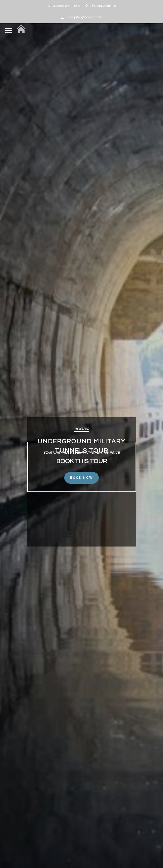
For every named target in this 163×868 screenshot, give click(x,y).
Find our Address (101, 6)
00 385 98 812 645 (64, 6)
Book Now (81, 478)
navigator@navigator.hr (82, 17)
